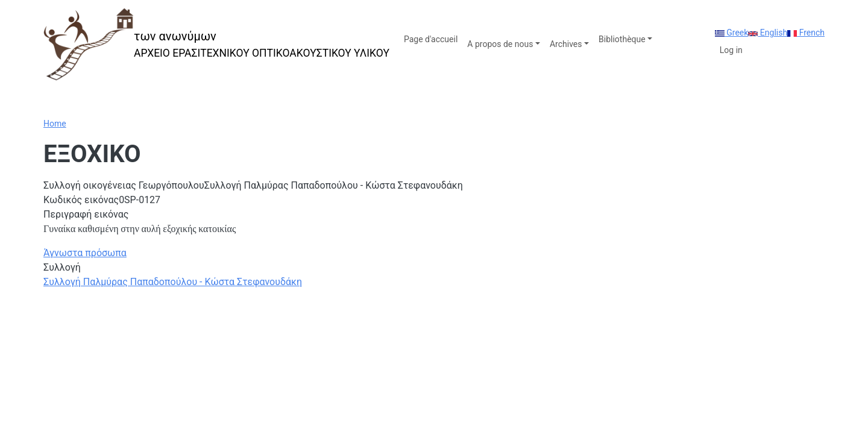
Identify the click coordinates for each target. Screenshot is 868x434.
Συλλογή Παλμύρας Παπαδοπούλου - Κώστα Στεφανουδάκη (173, 282)
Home (55, 124)
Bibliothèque (622, 39)
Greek (732, 33)
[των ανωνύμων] (216, 44)
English (768, 33)
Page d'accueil (431, 39)
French (806, 33)
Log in (731, 50)
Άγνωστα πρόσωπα (85, 253)
